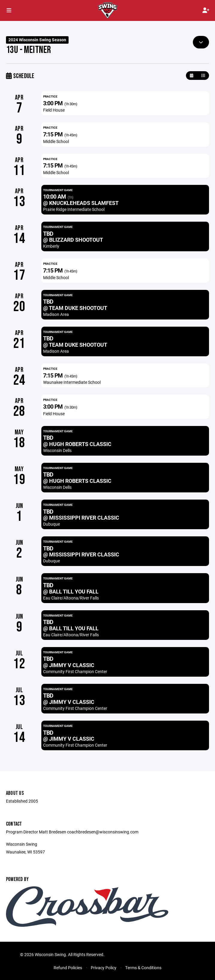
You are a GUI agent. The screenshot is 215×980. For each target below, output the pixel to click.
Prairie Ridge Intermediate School (74, 209)
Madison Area (56, 314)
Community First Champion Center (75, 671)
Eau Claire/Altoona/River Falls (71, 598)
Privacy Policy (104, 968)
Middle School (56, 141)
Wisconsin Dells (57, 450)
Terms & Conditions (143, 968)
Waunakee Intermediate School (72, 382)
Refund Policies (68, 968)
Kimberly (51, 246)
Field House (54, 110)
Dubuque (52, 524)
